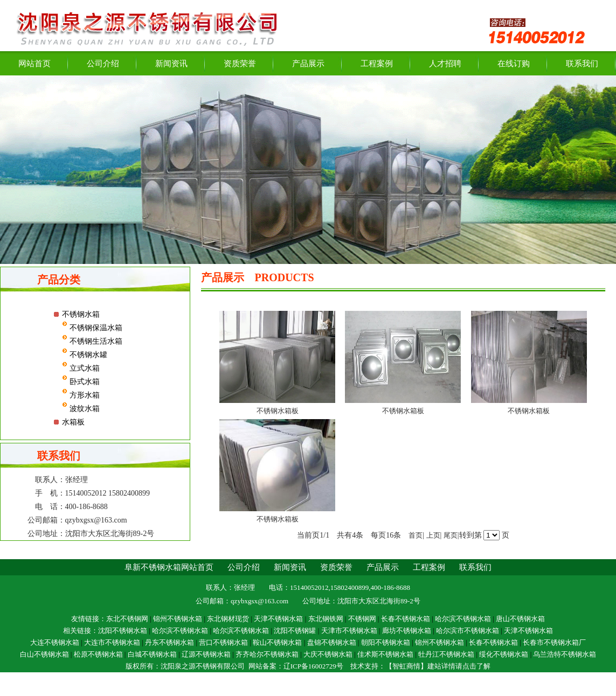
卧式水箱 (84, 382)
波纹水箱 (84, 409)
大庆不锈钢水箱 (328, 654)
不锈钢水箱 (81, 314)
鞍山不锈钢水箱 (277, 642)
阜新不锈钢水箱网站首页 (169, 567)
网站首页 (34, 64)
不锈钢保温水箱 (95, 328)
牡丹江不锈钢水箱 (446, 654)
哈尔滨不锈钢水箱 (463, 619)
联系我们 (582, 64)
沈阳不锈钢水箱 (123, 631)
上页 (433, 535)
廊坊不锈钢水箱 (407, 631)
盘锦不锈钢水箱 (332, 642)
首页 (416, 535)
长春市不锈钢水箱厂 (554, 642)
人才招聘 (445, 64)
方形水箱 (84, 395)
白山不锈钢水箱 (44, 654)
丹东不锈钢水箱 (169, 642)
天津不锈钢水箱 (279, 619)
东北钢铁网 (326, 619)
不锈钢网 (362, 619)
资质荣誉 (240, 64)
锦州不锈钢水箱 (178, 619)
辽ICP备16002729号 (313, 666)
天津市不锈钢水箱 (349, 631)
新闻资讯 (171, 64)
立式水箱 (84, 368)
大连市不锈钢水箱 (112, 642)
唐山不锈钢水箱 (520, 619)
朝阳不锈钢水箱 (386, 642)
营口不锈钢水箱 (223, 642)
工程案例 (377, 64)
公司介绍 (103, 64)
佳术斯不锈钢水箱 (385, 654)
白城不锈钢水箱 (152, 654)
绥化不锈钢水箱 (504, 654)
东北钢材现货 (228, 619)
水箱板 (73, 422)
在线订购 (514, 64)
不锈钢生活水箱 (95, 341)
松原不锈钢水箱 (98, 654)
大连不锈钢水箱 (55, 642)
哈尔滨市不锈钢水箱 (468, 631)
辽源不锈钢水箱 (206, 654)
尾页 (451, 535)
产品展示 (308, 64)
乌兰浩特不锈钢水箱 (565, 654)
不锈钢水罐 (87, 355)
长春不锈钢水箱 (406, 619)
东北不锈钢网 (127, 619)
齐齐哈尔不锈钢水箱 (267, 654)
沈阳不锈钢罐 (295, 631)
